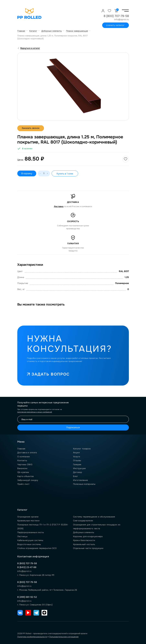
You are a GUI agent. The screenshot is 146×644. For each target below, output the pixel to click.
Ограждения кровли (28, 517)
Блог (76, 476)
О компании (24, 457)
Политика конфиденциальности (32, 637)
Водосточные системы (29, 544)
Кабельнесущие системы (30, 540)
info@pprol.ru (122, 20)
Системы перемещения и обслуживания (94, 517)
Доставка (59, 206)
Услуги (77, 457)
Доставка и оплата (27, 453)
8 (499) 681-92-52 (27, 597)
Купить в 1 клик (65, 174)
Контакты (22, 460)
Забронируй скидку (28, 480)
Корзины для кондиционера (88, 536)
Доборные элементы (84, 532)
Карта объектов (26, 476)
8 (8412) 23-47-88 (27, 567)
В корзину (27, 173)
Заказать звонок (31, 128)
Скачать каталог (116, 25)
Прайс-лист (23, 484)
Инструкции (79, 468)
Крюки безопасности (84, 540)
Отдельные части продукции (88, 548)
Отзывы (77, 460)
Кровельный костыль (84, 544)
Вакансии (22, 468)
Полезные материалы (84, 484)
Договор (78, 472)
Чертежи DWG (25, 464)
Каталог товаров (82, 449)
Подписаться (73, 427)
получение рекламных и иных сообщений (35, 412)
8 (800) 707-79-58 (116, 16)
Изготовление (81, 480)
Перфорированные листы (31, 532)
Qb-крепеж (23, 472)
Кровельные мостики (28, 521)
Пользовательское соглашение (64, 637)
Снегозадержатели (83, 521)
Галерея (77, 464)
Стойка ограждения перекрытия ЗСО (37, 548)
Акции (76, 453)
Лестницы (22, 536)
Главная (21, 449)
